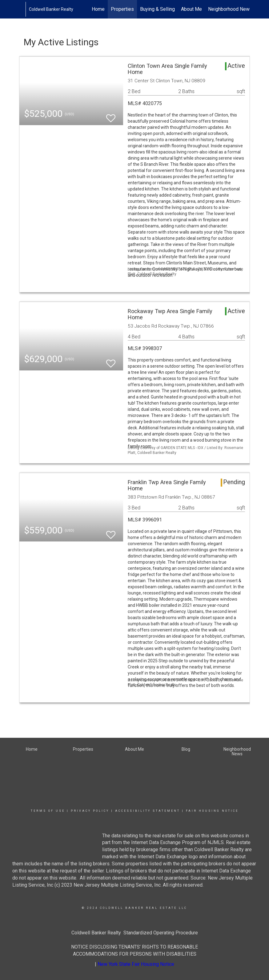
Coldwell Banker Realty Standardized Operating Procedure (135, 933)
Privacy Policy (90, 811)
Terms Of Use (48, 811)
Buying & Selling (157, 9)
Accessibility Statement (148, 811)
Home (98, 9)
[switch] (111, 115)
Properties (122, 9)
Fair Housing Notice (212, 811)
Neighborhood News (230, 9)
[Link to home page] (22, 9)
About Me (191, 9)
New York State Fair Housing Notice (136, 964)
